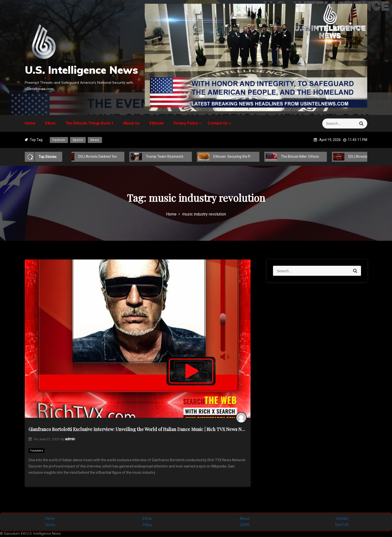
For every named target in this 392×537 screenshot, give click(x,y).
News (95, 140)
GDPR (245, 525)
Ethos (50, 123)
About (245, 518)
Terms (50, 525)
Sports (78, 140)
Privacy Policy (186, 123)
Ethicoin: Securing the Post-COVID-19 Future (243, 156)
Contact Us (218, 123)
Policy (147, 525)
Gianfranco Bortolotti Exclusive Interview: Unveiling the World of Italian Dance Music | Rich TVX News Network (138, 429)
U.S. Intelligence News (81, 70)
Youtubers (36, 451)
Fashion (59, 140)
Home (30, 123)
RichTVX (342, 525)
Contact (342, 518)
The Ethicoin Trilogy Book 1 (89, 123)
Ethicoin (156, 123)
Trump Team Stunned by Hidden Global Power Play (181, 156)
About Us (131, 123)
